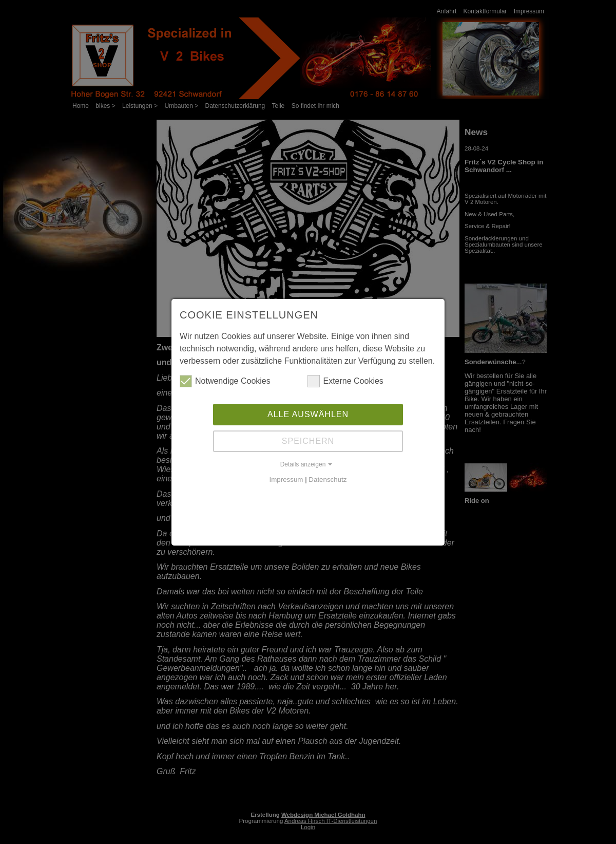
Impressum (286, 479)
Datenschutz (328, 479)
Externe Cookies (345, 380)
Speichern (308, 440)
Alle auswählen (308, 413)
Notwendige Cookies (225, 380)
